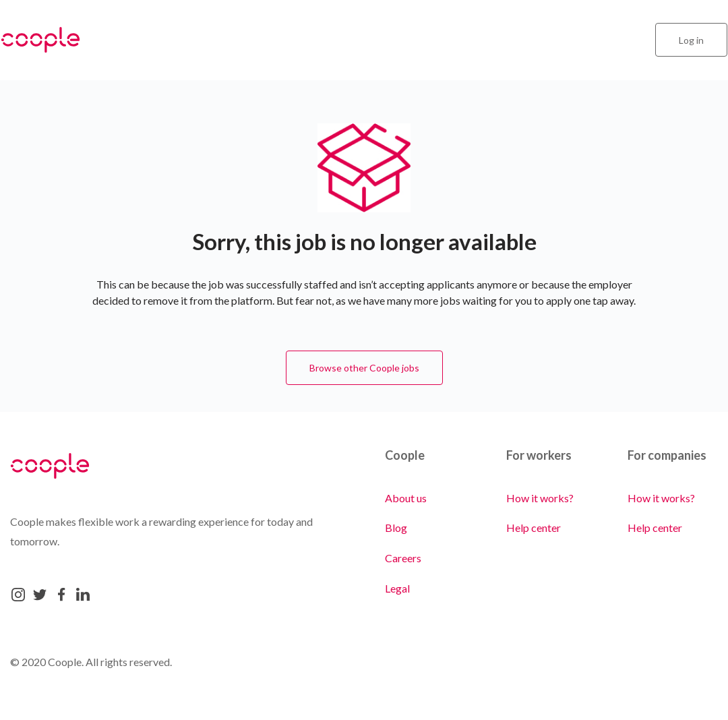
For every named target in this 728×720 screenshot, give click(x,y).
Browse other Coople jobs (364, 368)
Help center (534, 528)
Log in (691, 40)
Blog (396, 528)
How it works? (540, 498)
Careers (403, 558)
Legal (397, 588)
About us (406, 498)
